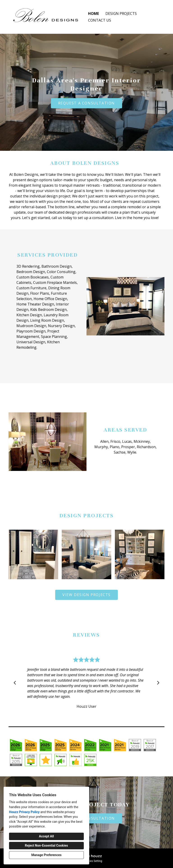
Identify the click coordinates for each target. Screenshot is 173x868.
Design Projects (121, 14)
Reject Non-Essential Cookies (46, 846)
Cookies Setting (93, 861)
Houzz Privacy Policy (24, 812)
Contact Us (100, 20)
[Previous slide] (15, 683)
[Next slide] (158, 683)
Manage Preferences (46, 855)
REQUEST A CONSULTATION (86, 103)
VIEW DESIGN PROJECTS (86, 595)
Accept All (46, 836)
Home (93, 14)
